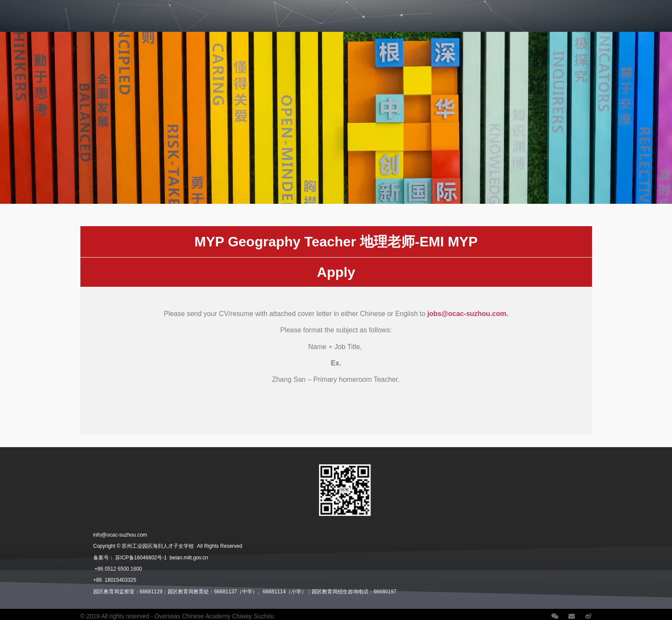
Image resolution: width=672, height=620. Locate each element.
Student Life (162, 12)
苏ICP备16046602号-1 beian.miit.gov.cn (162, 558)
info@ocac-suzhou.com (120, 535)
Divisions (60, 12)
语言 (654, 12)
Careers (516, 12)
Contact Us (613, 12)
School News (564, 12)
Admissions (109, 12)
